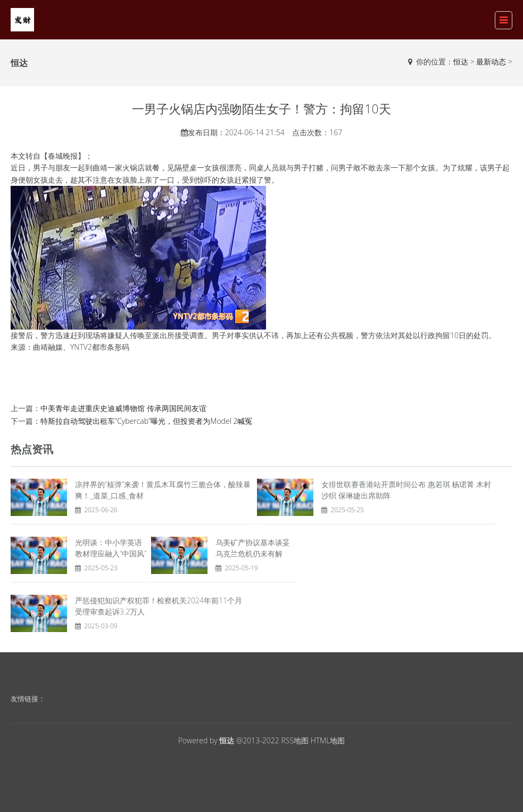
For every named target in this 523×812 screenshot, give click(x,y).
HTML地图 (328, 740)
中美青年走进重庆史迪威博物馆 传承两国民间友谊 (123, 408)
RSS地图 (295, 740)
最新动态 (491, 61)
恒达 (461, 61)
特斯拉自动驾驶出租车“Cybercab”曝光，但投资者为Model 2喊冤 (147, 421)
